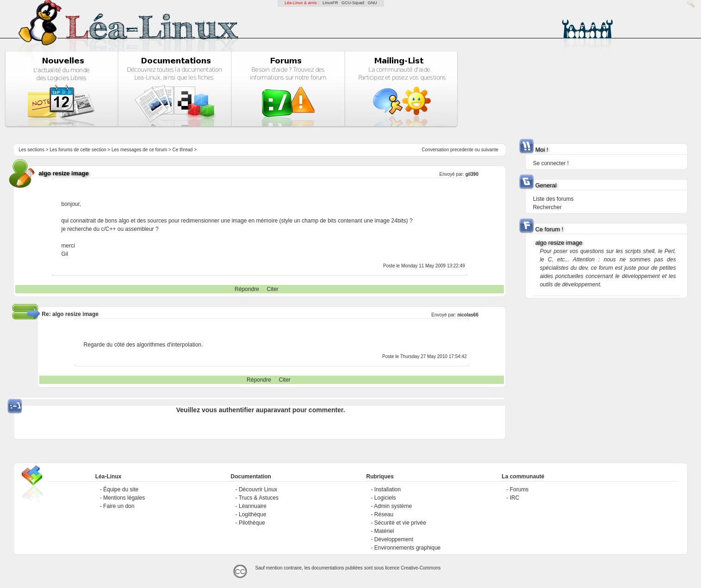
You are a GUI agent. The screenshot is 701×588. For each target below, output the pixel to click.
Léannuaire (253, 506)
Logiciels (385, 498)
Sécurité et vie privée (400, 523)
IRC (515, 498)
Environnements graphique (407, 548)
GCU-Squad (353, 3)
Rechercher (547, 207)
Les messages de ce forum (139, 150)
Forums (519, 489)
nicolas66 (468, 315)
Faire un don (119, 506)
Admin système (393, 506)
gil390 (472, 174)
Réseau (384, 514)
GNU (372, 3)
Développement (394, 539)
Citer (273, 289)
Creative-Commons (421, 568)
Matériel (384, 531)
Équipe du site (121, 489)
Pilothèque (252, 523)
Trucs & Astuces (259, 498)
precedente (462, 150)
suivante (490, 150)
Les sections (31, 150)
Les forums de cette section (78, 150)
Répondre (247, 289)
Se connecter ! (551, 163)
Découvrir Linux (258, 489)
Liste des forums (553, 199)
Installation (388, 489)
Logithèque (252, 514)
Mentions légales (124, 498)
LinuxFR (330, 3)
